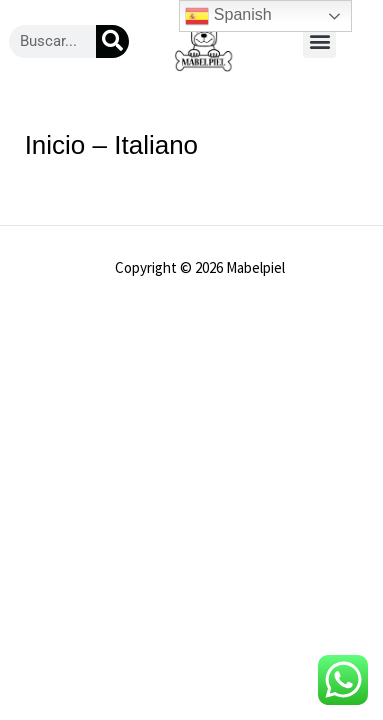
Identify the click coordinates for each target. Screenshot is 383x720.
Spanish (228, 16)
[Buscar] (112, 41)
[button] (319, 41)
